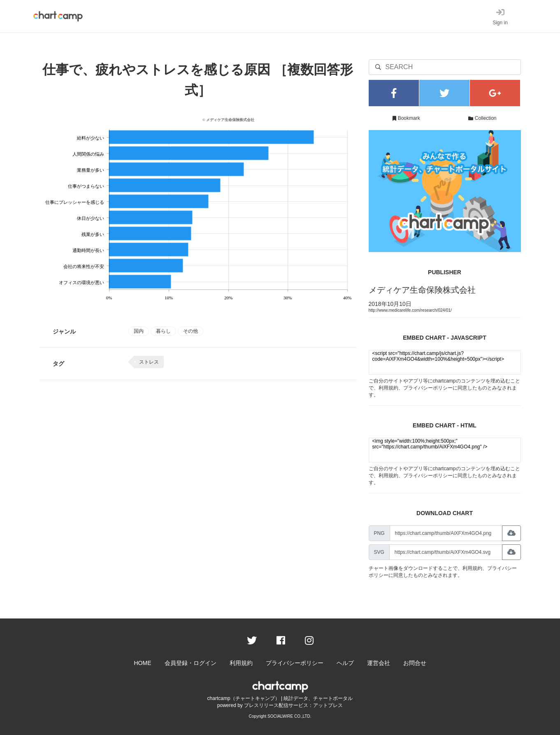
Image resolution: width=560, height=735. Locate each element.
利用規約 (388, 388)
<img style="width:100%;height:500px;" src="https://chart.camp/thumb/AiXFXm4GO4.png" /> (445, 450)
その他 (191, 331)
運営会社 (379, 663)
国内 (139, 331)
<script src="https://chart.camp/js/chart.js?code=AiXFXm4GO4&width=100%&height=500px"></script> (445, 362)
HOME (143, 663)
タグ (58, 364)
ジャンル (64, 331)
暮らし (163, 331)
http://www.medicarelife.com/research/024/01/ (410, 310)
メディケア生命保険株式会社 (422, 290)
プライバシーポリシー (428, 388)
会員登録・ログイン (191, 663)
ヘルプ (345, 663)
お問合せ (415, 663)
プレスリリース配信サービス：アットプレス (293, 705)
